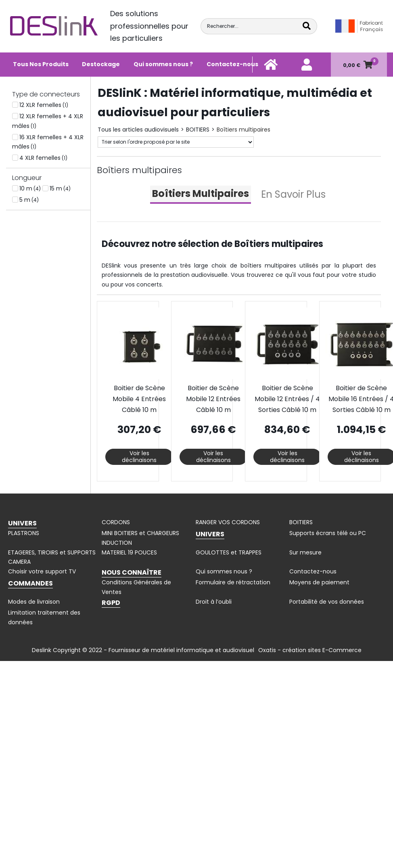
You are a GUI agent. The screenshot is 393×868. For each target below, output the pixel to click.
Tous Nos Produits (41, 64)
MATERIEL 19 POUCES (129, 552)
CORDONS (116, 522)
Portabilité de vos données (327, 602)
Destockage (101, 64)
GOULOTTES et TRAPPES (229, 552)
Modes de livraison (34, 602)
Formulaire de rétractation (233, 582)
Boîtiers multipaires (244, 130)
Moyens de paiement (319, 582)
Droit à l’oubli (214, 602)
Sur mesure (305, 552)
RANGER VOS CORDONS (228, 522)
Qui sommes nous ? (163, 64)
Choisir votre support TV (42, 571)
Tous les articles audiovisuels (138, 130)
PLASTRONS (24, 533)
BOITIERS (198, 130)
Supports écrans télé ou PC (328, 533)
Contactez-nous (232, 64)
